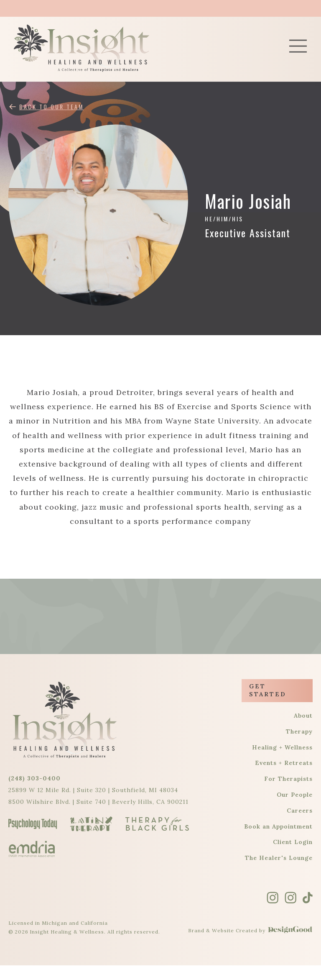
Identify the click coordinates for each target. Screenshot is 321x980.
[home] (100, 48)
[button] (298, 48)
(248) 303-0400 (34, 778)
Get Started (268, 690)
